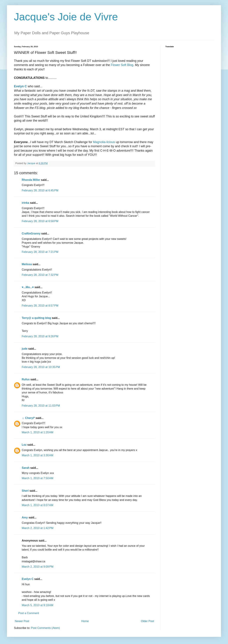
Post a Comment (29, 613)
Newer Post (22, 621)
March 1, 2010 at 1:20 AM (38, 432)
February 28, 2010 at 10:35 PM (41, 367)
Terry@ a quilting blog (36, 318)
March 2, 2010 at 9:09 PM (38, 567)
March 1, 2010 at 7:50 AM (38, 478)
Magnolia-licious (104, 142)
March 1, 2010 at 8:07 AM (38, 505)
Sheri (25, 491)
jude (25, 349)
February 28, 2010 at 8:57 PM (40, 306)
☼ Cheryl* (28, 418)
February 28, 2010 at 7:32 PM (40, 275)
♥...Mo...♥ (28, 287)
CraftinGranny (31, 234)
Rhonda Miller (31, 180)
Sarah (26, 468)
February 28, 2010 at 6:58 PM (40, 221)
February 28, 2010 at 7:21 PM (40, 252)
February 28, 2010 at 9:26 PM (40, 336)
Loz (24, 445)
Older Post (147, 621)
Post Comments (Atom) (45, 628)
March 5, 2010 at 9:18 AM (38, 605)
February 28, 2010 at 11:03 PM (41, 406)
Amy (25, 517)
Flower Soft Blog (122, 65)
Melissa (27, 264)
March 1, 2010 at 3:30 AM (38, 455)
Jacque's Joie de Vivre (66, 17)
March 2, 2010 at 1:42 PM (38, 528)
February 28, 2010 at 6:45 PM (40, 190)
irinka (25, 203)
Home (85, 621)
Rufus (26, 379)
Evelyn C (28, 579)
